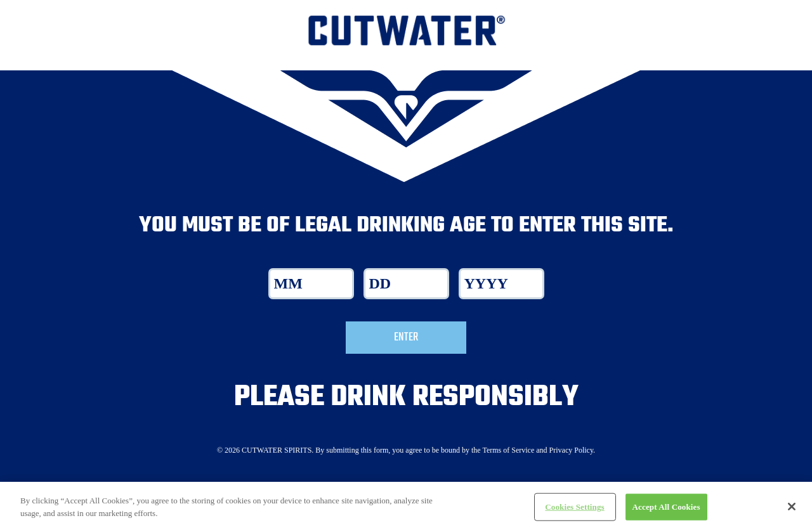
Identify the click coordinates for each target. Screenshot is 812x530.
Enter (406, 337)
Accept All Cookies (666, 513)
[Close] (792, 512)
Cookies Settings (574, 513)
